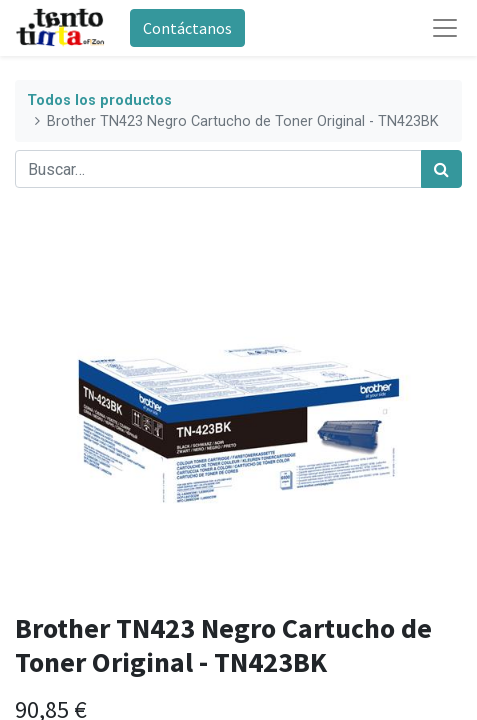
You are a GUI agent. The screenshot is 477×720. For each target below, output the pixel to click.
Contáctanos (187, 28)
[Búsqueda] (441, 169)
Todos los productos (99, 100)
